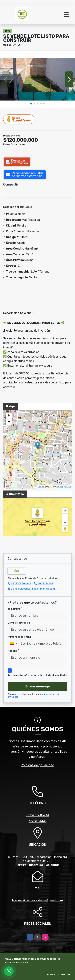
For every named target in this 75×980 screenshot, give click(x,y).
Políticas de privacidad (37, 765)
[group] (37, 79)
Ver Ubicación (36, 521)
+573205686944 (21, 583)
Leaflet (41, 487)
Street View (19, 119)
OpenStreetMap (63, 487)
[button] (31, 104)
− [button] (9, 422)
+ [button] (9, 416)
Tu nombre (15, 609)
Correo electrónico (19, 623)
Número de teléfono (20, 637)
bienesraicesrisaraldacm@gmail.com (33, 589)
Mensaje (13, 651)
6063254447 (45, 583)
